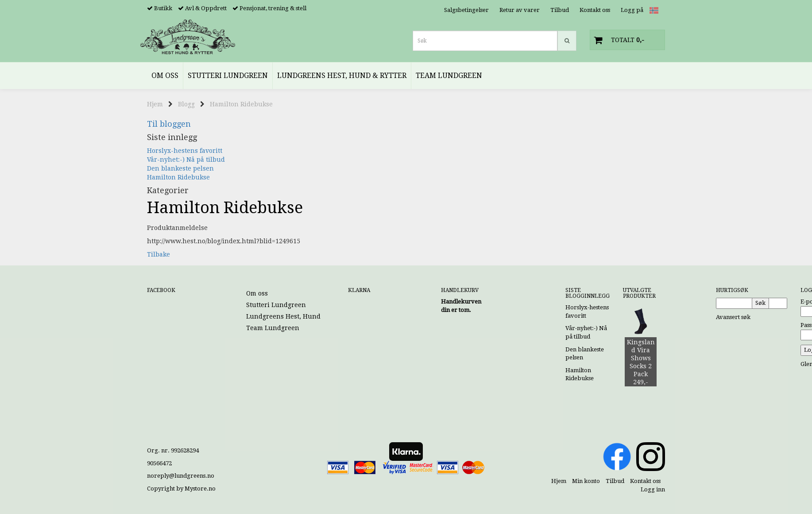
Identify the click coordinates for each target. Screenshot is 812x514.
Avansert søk (733, 317)
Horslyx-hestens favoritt (185, 151)
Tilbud (560, 10)
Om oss (257, 293)
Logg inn (653, 489)
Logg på (632, 10)
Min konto (586, 481)
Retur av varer (520, 10)
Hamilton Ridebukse (241, 104)
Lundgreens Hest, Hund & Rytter (297, 316)
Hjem (155, 104)
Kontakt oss (595, 10)
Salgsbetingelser (466, 10)
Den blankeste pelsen (180, 168)
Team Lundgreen (273, 328)
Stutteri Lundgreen (276, 305)
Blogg (186, 104)
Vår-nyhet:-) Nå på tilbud (186, 160)
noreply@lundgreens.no (181, 476)
